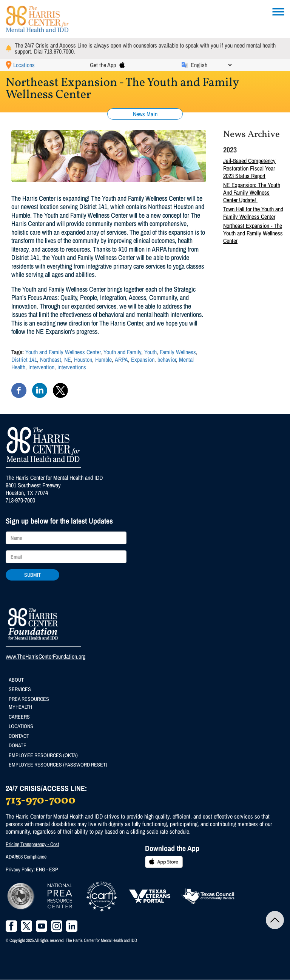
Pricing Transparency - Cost (32, 844)
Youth (150, 352)
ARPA (121, 359)
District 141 (24, 359)
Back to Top (275, 920)
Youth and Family (122, 352)
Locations (24, 65)
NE (68, 359)
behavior (167, 359)
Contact (19, 736)
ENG (41, 869)
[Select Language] (211, 65)
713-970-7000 (20, 500)
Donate (18, 745)
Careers (19, 717)
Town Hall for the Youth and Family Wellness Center (253, 213)
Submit (32, 575)
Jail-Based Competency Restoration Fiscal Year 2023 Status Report (249, 168)
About (16, 680)
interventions (72, 367)
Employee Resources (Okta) (43, 755)
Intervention (41, 367)
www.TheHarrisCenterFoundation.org (46, 656)
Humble (103, 359)
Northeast (51, 359)
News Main (145, 114)
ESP (54, 869)
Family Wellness (178, 352)
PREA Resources (29, 699)
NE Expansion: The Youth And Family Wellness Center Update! (252, 192)
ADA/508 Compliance (26, 857)
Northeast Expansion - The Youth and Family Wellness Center (253, 233)
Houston (83, 359)
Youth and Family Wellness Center (63, 352)
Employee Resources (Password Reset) (58, 765)
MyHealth (20, 707)
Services (20, 689)
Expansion (143, 359)
